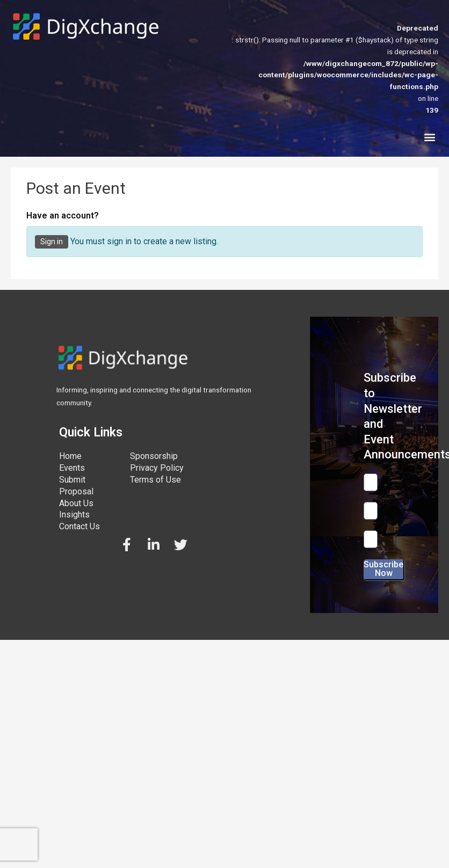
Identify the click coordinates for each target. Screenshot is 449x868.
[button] (429, 137)
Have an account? (63, 216)
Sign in (52, 242)
